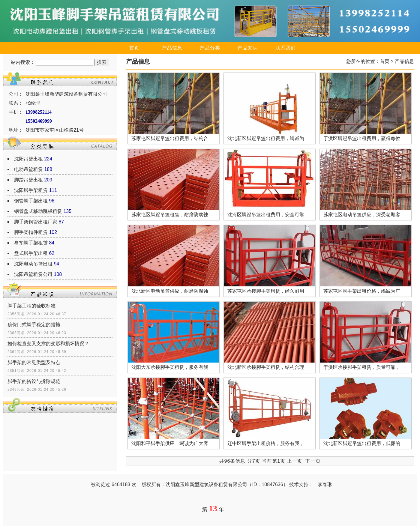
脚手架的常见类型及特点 (34, 362)
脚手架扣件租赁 (31, 232)
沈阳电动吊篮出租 (33, 264)
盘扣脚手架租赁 (31, 243)
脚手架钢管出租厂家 (36, 222)
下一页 (313, 461)
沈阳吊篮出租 (28, 159)
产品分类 (210, 48)
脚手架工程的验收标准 (31, 306)
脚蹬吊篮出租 (28, 180)
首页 (134, 48)
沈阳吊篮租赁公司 (33, 274)
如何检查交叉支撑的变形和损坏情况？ (48, 344)
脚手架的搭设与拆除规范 (34, 381)
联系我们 (286, 48)
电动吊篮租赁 (28, 169)
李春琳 (325, 484)
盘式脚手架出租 (31, 253)
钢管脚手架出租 (31, 201)
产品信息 (172, 48)
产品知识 (248, 48)
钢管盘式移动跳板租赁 (38, 211)
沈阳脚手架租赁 (31, 190)
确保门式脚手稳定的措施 (34, 325)
